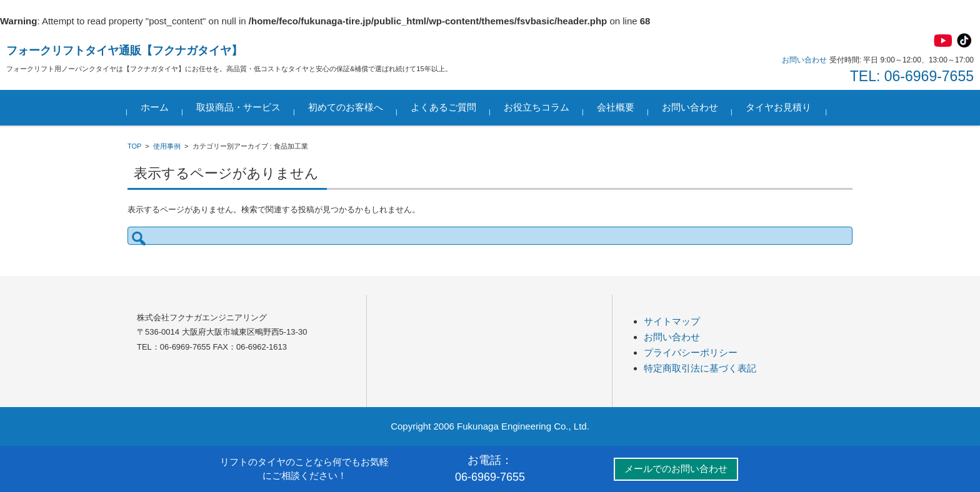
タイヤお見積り (779, 107)
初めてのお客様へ (346, 107)
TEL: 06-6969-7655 (912, 76)
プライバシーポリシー (691, 352)
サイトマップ (672, 321)
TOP (134, 146)
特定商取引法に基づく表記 (700, 368)
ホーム (155, 107)
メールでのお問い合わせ (676, 469)
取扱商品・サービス (239, 107)
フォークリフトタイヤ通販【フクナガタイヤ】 (124, 51)
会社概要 (616, 107)
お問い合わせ (691, 107)
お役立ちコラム (537, 107)
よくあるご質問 (444, 107)
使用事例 (167, 146)
